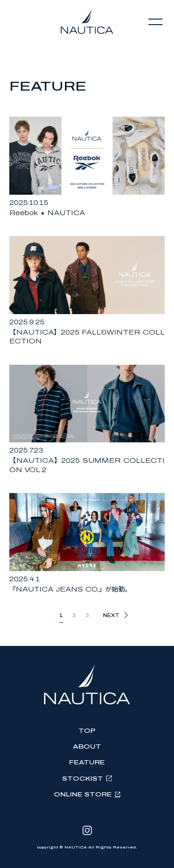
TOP (87, 731)
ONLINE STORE (83, 795)
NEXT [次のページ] (111, 615)
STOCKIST (83, 779)
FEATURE (87, 763)
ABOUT (87, 747)
